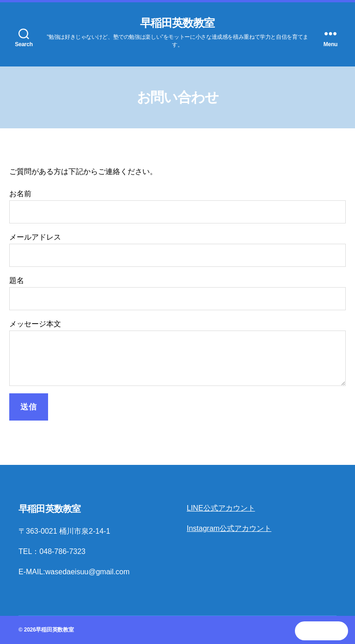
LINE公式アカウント (221, 508)
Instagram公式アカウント (229, 528)
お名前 (177, 207)
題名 (177, 293)
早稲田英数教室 (177, 23)
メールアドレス (177, 250)
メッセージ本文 (177, 353)
